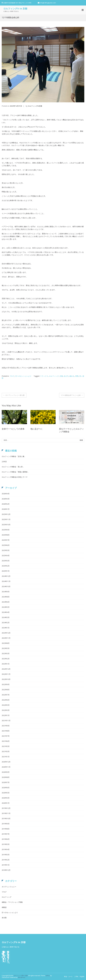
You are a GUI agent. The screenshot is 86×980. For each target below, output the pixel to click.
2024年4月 (6, 612)
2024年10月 (6, 586)
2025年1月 (6, 571)
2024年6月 (6, 602)
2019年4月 (6, 849)
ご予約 (76, 977)
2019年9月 (6, 824)
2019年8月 (6, 829)
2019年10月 (6, 818)
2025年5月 (6, 550)
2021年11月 (6, 721)
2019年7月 (6, 834)
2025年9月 (6, 530)
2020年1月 (6, 803)
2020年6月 (6, 788)
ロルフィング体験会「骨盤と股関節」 (15, 472)
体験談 (4, 907)
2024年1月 (6, 628)
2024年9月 (6, 592)
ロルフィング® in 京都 (15, 9)
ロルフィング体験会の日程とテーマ (15, 477)
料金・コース (68, 977)
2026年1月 (6, 509)
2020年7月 (6, 782)
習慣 (77, 376)
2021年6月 (6, 741)
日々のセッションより (23, 376)
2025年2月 (6, 566)
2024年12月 (6, 576)
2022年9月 (6, 684)
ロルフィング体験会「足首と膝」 (14, 456)
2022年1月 (6, 715)
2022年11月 (6, 674)
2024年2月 (6, 623)
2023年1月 (6, 664)
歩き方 (66, 376)
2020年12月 (6, 762)
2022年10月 (6, 679)
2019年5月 (6, 844)
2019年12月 (6, 808)
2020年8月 (6, 777)
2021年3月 (6, 751)
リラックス (44, 376)
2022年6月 (6, 700)
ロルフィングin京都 (35, 106)
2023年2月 (6, 659)
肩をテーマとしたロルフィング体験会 (71, 430)
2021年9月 (6, 726)
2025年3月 (6, 561)
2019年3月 (6, 855)
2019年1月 (6, 865)
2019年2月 (6, 860)
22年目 (4, 462)
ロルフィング (54, 376)
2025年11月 (6, 519)
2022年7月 (6, 695)
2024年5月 (6, 607)
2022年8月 (6, 690)
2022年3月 (6, 710)
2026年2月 (6, 504)
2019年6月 (6, 839)
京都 (61, 376)
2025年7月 (6, 540)
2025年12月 (6, 514)
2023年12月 (6, 633)
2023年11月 (6, 638)
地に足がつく (37, 429)
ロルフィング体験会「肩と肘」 (13, 467)
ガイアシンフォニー (9, 887)
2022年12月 (6, 669)
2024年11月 (6, 581)
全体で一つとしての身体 (13, 429)
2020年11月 (6, 767)
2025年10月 (6, 525)
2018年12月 (6, 870)
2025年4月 (6, 555)
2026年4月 (6, 494)
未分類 (4, 918)
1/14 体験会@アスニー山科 (71, 395)
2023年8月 (6, 643)
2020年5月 (6, 793)
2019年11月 (6, 813)
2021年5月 (6, 746)
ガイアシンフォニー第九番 (15, 395)
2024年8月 (6, 597)
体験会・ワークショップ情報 (12, 902)
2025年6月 (6, 545)
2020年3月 (6, 798)
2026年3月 (6, 499)
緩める (72, 376)
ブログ (12, 376)
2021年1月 (6, 757)
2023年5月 (6, 648)
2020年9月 (6, 772)
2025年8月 (6, 535)
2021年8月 (6, 731)
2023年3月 (6, 653)
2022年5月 (6, 705)
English (82, 977)
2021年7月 (6, 736)
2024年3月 (6, 617)
